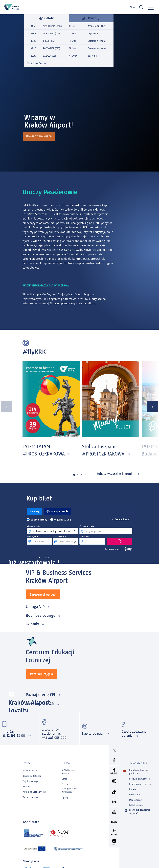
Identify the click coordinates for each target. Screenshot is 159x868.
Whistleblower (136, 803)
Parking (26, 784)
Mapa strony (136, 798)
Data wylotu (32, 537)
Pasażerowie (84, 537)
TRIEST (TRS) (49, 41)
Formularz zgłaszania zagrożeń (140, 809)
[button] (74, 475)
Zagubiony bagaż (31, 779)
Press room (135, 792)
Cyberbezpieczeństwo (140, 782)
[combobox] (131, 8)
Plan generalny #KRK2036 (69, 788)
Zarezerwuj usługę (43, 594)
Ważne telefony (30, 795)
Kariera (133, 787)
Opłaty (65, 795)
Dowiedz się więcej (40, 137)
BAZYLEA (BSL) (50, 56)
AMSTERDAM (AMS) (52, 26)
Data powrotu (59, 537)
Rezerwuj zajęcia (41, 674)
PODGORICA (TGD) (52, 48)
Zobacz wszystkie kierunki (116, 474)
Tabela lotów (35, 63)
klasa (112, 519)
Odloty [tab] (46, 18)
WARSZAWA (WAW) (52, 33)
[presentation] (6, 407)
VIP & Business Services (34, 790)
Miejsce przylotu (87, 526)
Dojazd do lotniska (32, 774)
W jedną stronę (63, 520)
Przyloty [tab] (91, 18)
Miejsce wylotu (33, 526)
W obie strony (39, 520)
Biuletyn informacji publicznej (139, 769)
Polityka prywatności (140, 777)
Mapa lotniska (30, 769)
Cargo (65, 777)
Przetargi (66, 782)
